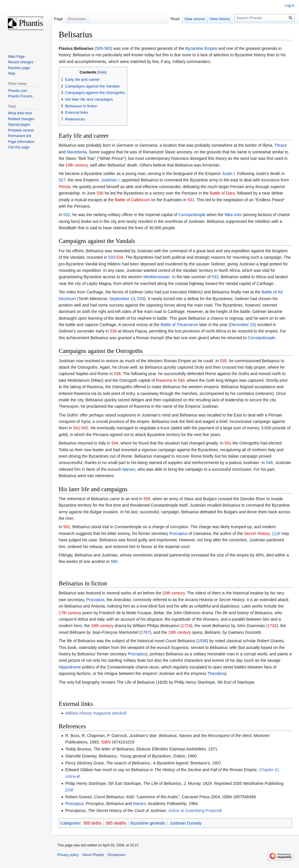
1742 (272, 626)
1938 (202, 641)
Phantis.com (18, 91)
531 (191, 200)
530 (100, 193)
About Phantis (93, 855)
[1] (274, 533)
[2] (67, 790)
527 (62, 180)
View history (220, 19)
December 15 (242, 325)
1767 (145, 632)
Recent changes (21, 62)
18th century (102, 626)
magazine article (94, 713)
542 (85, 428)
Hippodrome (70, 667)
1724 (186, 626)
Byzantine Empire (201, 48)
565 (108, 48)
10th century (77, 165)
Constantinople (192, 215)
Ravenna (164, 380)
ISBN (106, 742)
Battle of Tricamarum (179, 325)
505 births (92, 823)
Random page (19, 68)
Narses (129, 469)
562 (67, 527)
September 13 (122, 299)
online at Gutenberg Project (193, 811)
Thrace (281, 145)
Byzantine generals (148, 823)
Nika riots (233, 215)
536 (117, 374)
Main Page (16, 57)
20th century (174, 593)
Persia (65, 187)
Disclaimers (117, 855)
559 (147, 499)
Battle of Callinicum (132, 200)
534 (120, 257)
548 (269, 463)
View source (195, 19)
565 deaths (116, 823)
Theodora (216, 673)
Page (58, 19)
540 (181, 380)
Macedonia (77, 152)
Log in (290, 6)
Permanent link (20, 136)
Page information (21, 142)
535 (223, 361)
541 (77, 428)
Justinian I (110, 180)
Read (175, 19)
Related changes (21, 119)
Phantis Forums (20, 96)
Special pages (19, 125)
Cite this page (19, 147)
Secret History (257, 533)
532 (67, 215)
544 (115, 443)
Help (12, 73)
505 (99, 48)
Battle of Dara (222, 193)
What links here (20, 113)
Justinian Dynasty (186, 823)
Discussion (77, 19)
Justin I (228, 174)
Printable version (21, 130)
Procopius (178, 533)
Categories (70, 823)
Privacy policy (68, 855)
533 (111, 257)
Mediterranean (157, 277)
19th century (179, 632)
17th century (70, 613)
